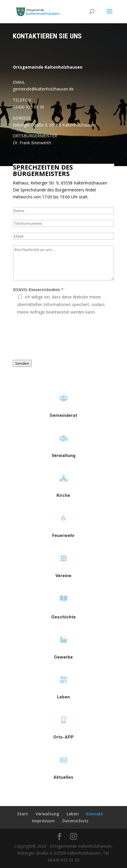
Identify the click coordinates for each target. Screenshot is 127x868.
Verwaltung (47, 814)
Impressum (43, 821)
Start (23, 814)
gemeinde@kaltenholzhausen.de (43, 89)
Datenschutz (75, 821)
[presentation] (57, 340)
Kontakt (95, 814)
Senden (22, 363)
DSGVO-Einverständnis (38, 290)
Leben (73, 814)
